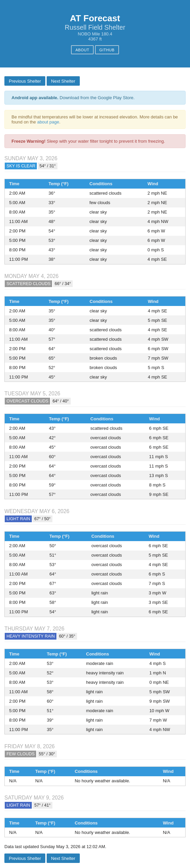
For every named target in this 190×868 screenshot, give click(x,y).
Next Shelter (63, 81)
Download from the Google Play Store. (73, 98)
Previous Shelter (25, 81)
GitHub (107, 50)
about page (48, 122)
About (82, 50)
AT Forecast (95, 18)
